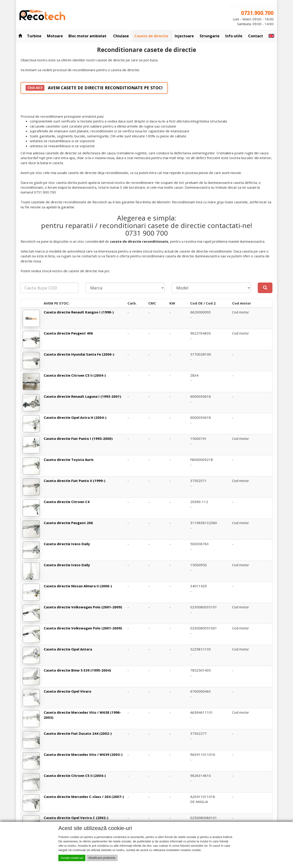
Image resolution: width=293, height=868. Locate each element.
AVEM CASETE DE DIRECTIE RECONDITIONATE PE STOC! (94, 88)
